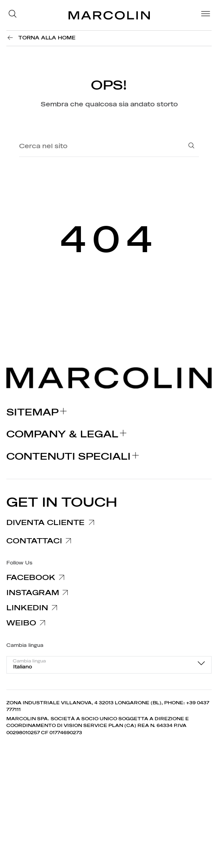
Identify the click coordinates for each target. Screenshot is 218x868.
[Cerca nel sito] (97, 147)
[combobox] (109, 665)
